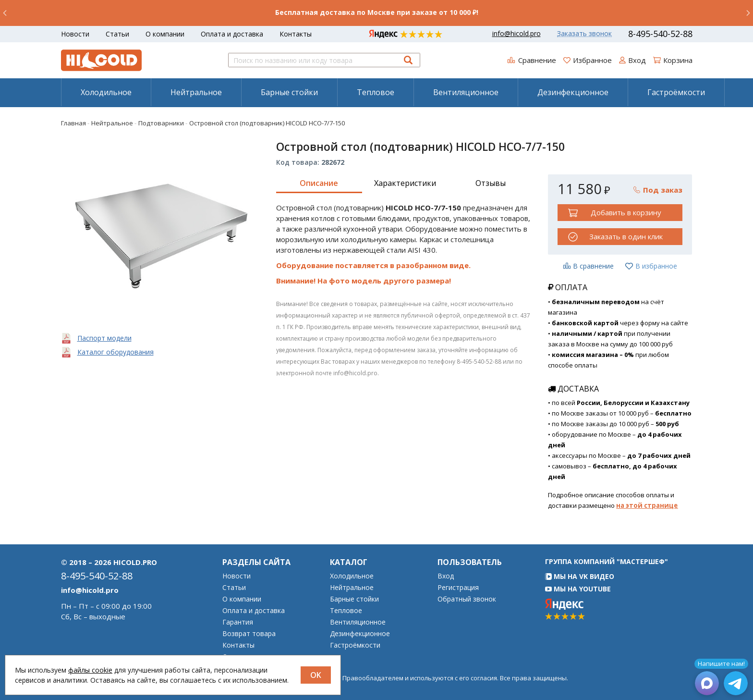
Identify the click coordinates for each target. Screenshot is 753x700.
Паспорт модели (104, 338)
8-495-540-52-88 (660, 34)
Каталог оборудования (115, 352)
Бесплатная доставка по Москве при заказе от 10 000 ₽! (377, 12)
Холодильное (106, 92)
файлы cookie (90, 670)
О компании (165, 34)
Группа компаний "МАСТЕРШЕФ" (607, 561)
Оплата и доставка (232, 34)
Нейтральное (196, 92)
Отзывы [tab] (491, 183)
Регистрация (458, 588)
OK (316, 675)
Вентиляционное (466, 92)
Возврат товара (249, 634)
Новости (75, 34)
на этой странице (647, 505)
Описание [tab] (319, 183)
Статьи (117, 34)
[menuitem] (106, 92)
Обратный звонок (467, 599)
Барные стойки (289, 92)
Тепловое (376, 92)
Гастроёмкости (676, 92)
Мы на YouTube (578, 589)
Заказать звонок (584, 34)
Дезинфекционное (573, 92)
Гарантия (238, 622)
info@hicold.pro (516, 34)
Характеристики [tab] (405, 183)
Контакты (296, 34)
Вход (446, 576)
